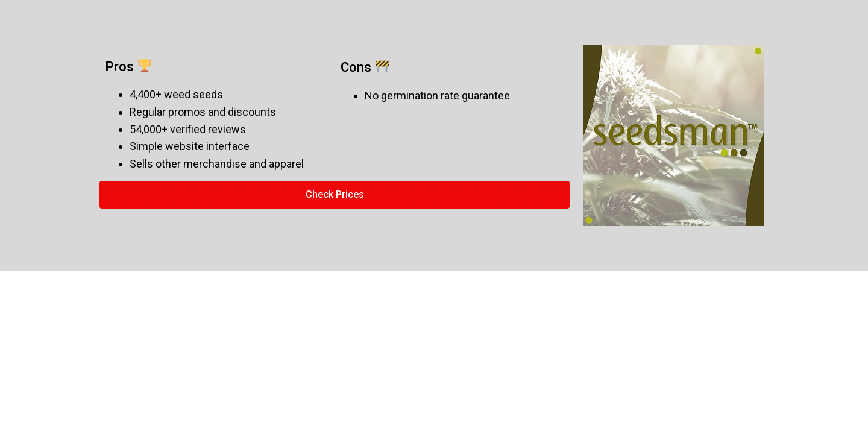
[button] (335, 195)
